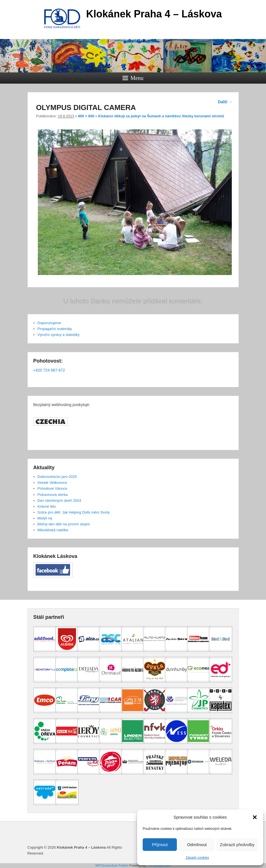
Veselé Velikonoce (52, 483)
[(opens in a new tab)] (45, 651)
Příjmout (160, 845)
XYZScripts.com (160, 865)
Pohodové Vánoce (52, 488)
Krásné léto (47, 506)
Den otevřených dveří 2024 (59, 501)
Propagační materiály (55, 329)
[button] (255, 817)
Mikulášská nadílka (53, 530)
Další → (225, 102)
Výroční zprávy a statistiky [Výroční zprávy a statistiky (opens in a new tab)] (59, 335)
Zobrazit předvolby (237, 845)
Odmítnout (197, 845)
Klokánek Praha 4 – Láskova (154, 14)
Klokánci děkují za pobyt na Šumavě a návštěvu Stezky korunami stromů (161, 116)
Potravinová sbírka (53, 495)
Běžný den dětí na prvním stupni (64, 524)
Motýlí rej (45, 518)
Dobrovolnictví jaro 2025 (57, 477)
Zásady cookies (197, 858)
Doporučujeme (49, 323)
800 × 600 (86, 116)
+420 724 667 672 (49, 370)
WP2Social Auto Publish (112, 865)
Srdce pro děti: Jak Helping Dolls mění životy (74, 512)
